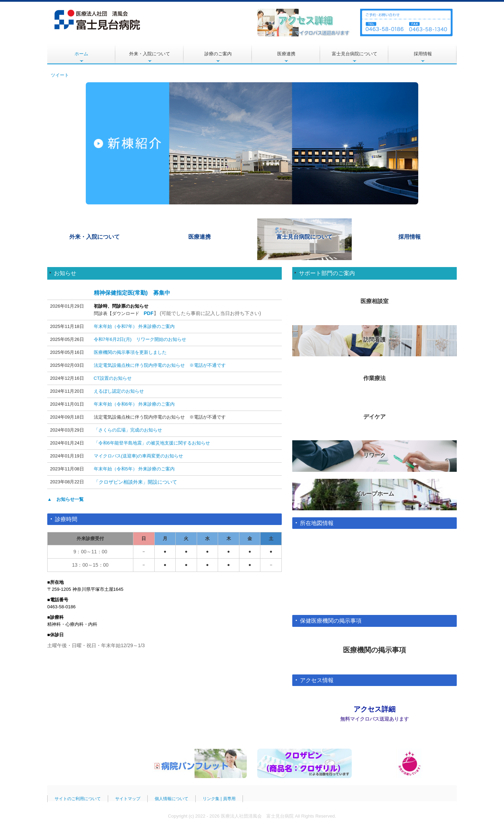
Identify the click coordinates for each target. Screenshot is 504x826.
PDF (149, 313)
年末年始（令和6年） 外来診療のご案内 (134, 404)
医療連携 (286, 54)
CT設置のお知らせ (113, 378)
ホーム (81, 54)
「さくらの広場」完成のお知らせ (128, 430)
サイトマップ (128, 798)
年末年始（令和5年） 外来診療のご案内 (134, 469)
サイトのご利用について (78, 798)
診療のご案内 (218, 54)
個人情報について (171, 798)
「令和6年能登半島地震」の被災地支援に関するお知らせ (152, 443)
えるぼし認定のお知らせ (119, 391)
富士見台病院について (355, 54)
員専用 (229, 798)
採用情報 (423, 54)
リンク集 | (213, 798)
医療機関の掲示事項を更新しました (130, 352)
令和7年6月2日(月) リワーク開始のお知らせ (140, 339)
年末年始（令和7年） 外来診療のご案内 (134, 326)
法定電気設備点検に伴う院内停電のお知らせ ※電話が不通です (160, 365)
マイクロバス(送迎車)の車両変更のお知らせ (139, 456)
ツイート (60, 75)
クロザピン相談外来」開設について (138, 482)
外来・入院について (150, 54)
